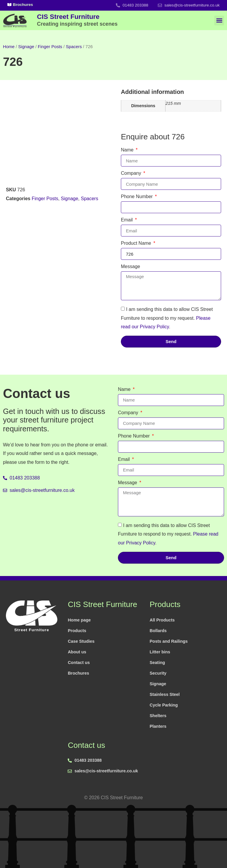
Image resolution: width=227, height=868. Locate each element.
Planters (158, 726)
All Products (162, 620)
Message (130, 267)
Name (128, 150)
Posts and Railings (169, 641)
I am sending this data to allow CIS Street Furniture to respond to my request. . (167, 318)
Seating (157, 663)
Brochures (78, 673)
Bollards (158, 631)
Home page (79, 620)
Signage (26, 47)
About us (77, 652)
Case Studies (81, 641)
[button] (219, 21)
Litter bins (160, 652)
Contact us (79, 663)
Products (77, 631)
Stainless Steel (165, 694)
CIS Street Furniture (77, 20)
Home (9, 47)
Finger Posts (50, 47)
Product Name (137, 243)
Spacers (74, 47)
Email (127, 220)
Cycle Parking (164, 705)
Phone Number (137, 197)
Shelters (158, 716)
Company (132, 173)
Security (158, 673)
